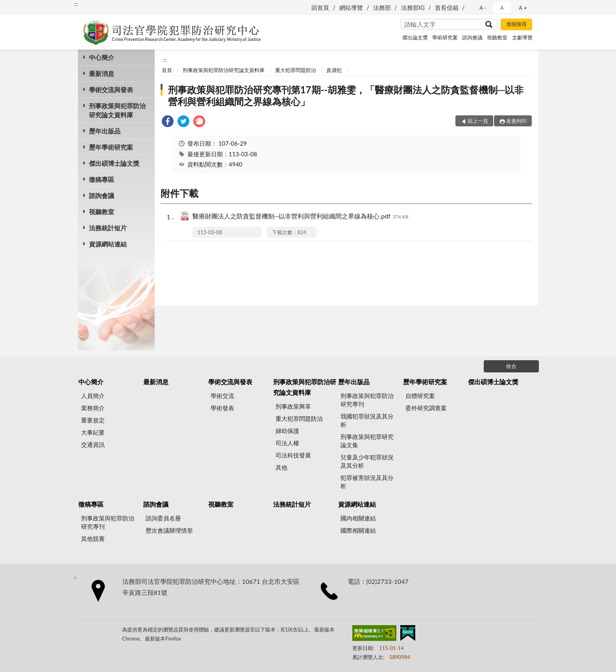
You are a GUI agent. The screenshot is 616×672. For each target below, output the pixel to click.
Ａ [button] (502, 7)
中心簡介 (102, 57)
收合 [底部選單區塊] (511, 366)
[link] (168, 122)
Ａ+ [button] (522, 7)
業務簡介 (93, 408)
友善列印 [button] (516, 121)
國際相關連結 (358, 530)
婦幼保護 (287, 431)
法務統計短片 (108, 228)
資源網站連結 (108, 244)
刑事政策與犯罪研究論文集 (367, 441)
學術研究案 (445, 37)
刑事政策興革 (293, 406)
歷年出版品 (105, 131)
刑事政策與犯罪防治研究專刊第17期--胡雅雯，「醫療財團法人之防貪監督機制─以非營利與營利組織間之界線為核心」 (346, 95)
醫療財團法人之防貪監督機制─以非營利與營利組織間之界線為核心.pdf (301, 217)
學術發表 (222, 408)
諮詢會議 (472, 37)
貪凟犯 (334, 70)
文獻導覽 (522, 37)
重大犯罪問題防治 (296, 70)
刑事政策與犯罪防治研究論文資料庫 (117, 110)
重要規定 (93, 420)
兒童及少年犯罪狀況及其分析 (367, 461)
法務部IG (413, 7)
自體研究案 (420, 396)
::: (76, 4)
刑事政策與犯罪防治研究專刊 (367, 400)
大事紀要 (93, 432)
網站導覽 (351, 7)
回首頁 (320, 7)
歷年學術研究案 (111, 147)
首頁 (167, 70)
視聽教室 (497, 37)
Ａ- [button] (482, 7)
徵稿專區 (102, 179)
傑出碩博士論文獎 (114, 163)
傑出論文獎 (415, 37)
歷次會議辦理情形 (169, 530)
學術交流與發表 (111, 90)
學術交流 (222, 396)
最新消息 (102, 73)
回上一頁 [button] (478, 121)
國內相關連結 (358, 518)
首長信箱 (447, 7)
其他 (281, 467)
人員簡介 (93, 396)
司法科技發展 (293, 455)
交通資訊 (93, 444)
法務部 (382, 7)
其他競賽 (93, 539)
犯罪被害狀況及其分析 (367, 482)
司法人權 (287, 443)
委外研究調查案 (426, 408)
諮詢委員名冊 (163, 518)
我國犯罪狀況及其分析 (367, 420)
